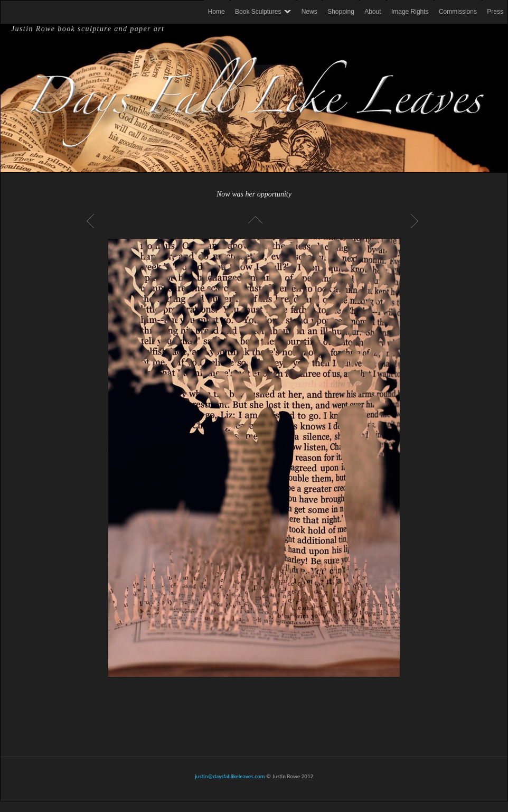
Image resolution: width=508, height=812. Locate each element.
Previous (92, 221)
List (254, 221)
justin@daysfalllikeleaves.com (230, 776)
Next (416, 221)
